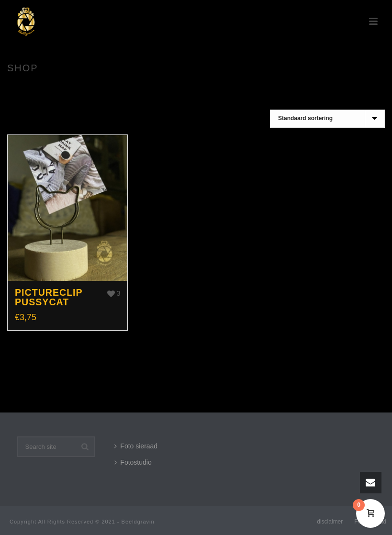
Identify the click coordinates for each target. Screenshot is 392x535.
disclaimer (330, 522)
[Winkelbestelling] (327, 119)
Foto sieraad (136, 446)
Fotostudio (133, 462)
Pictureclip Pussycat (49, 297)
